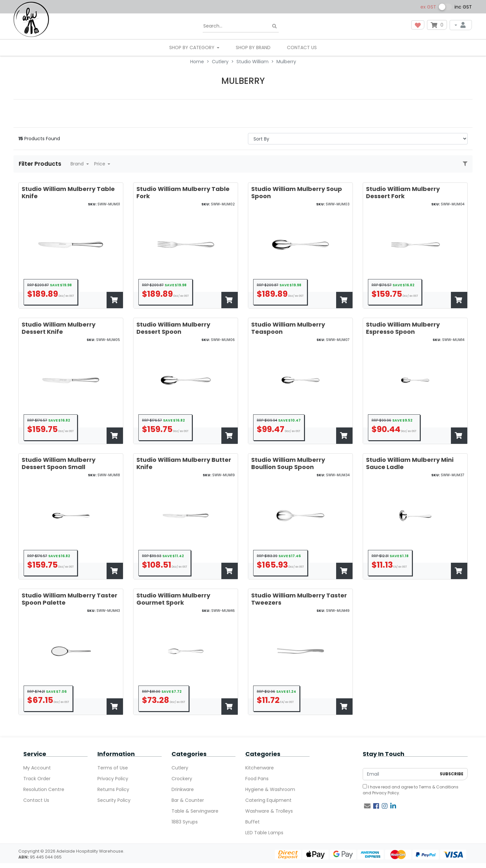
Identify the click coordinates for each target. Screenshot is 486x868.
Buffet (253, 822)
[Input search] (241, 26)
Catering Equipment (268, 800)
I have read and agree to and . (411, 790)
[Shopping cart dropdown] (437, 25)
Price (100, 164)
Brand (78, 164)
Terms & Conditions (439, 787)
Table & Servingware (195, 811)
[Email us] (367, 806)
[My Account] (461, 25)
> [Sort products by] (358, 139)
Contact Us (302, 47)
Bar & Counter (188, 800)
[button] (418, 25)
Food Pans (257, 779)
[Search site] (274, 26)
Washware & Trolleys (269, 811)
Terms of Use (113, 768)
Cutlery (180, 768)
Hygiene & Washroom (270, 789)
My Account (37, 768)
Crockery (182, 779)
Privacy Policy (113, 779)
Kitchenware (260, 768)
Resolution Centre (44, 789)
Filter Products (41, 164)
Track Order (37, 779)
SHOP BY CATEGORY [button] (192, 47)
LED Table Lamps (264, 833)
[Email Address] (400, 774)
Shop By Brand (253, 47)
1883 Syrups (185, 822)
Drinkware (183, 789)
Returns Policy (113, 789)
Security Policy (114, 800)
